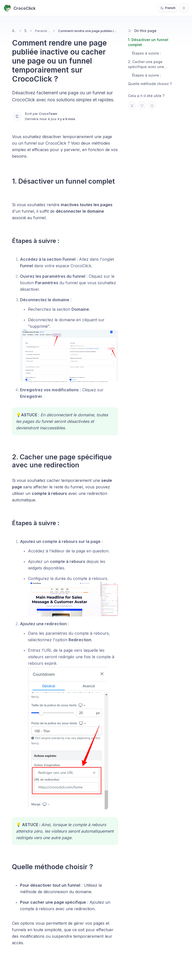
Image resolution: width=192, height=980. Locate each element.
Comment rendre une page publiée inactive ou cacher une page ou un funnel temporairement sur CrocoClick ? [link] (88, 31)
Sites (26, 31)
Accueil (14, 31)
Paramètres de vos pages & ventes (43, 31)
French (168, 8)
